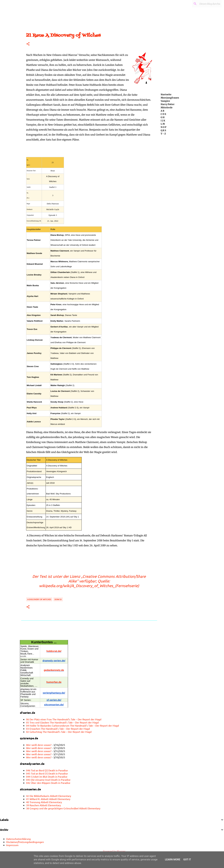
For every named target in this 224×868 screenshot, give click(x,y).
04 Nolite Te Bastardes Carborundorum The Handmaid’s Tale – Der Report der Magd (72, 725)
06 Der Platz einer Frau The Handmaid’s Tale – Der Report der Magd (64, 719)
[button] (28, 44)
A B (162, 111)
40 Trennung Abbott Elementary (44, 802)
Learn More (173, 860)
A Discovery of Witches (39, 599)
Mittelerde (167, 108)
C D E (163, 114)
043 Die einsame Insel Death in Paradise (48, 780)
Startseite (166, 94)
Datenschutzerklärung (18, 839)
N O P (163, 127)
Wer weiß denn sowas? (39, 745)
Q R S (163, 130)
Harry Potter (168, 104)
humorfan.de (54, 682)
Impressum (12, 845)
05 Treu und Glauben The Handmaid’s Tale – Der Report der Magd (62, 722)
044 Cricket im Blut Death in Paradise (47, 777)
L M (163, 124)
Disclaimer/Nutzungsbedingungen (25, 842)
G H (163, 117)
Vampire (165, 101)
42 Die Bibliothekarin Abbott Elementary (49, 796)
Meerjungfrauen (170, 98)
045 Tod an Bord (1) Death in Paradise (47, 773)
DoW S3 (58, 599)
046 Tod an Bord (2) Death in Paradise (47, 770)
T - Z (163, 134)
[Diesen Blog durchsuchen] (205, 4)
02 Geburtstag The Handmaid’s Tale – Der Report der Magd (59, 732)
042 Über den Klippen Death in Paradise (48, 783)
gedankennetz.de (54, 670)
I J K (163, 121)
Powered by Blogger (112, 851)
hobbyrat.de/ (54, 651)
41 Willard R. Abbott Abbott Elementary (48, 799)
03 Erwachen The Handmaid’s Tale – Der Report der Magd (58, 729)
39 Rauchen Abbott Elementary (43, 805)
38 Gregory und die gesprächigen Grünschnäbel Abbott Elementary (63, 808)
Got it (187, 860)
